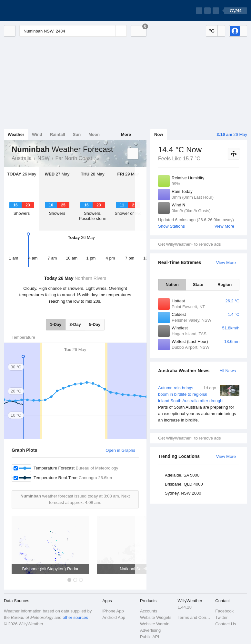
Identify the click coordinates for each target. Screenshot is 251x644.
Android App (114, 617)
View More (224, 226)
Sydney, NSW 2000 (183, 493)
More (126, 134)
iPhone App (113, 611)
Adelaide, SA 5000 (182, 475)
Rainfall (58, 134)
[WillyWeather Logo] (34, 11)
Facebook (224, 611)
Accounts (149, 611)
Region (225, 284)
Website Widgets (156, 617)
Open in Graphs (120, 450)
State (198, 284)
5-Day (95, 324)
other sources (75, 617)
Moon (94, 134)
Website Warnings (157, 624)
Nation (172, 284)
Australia (22, 158)
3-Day (75, 324)
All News (228, 371)
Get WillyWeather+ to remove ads (189, 244)
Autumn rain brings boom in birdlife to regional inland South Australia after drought (199, 404)
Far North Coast (74, 158)
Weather (16, 134)
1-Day (56, 324)
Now (159, 134)
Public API (150, 637)
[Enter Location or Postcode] (73, 31)
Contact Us (226, 624)
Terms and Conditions (195, 617)
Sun (77, 134)
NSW (43, 158)
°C (212, 31)
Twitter (221, 617)
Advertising (150, 630)
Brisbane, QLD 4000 (184, 484)
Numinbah (99, 158)
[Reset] (110, 31)
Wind (37, 134)
